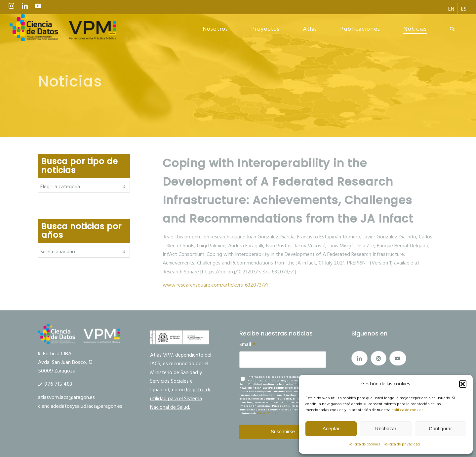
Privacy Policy (267, 413)
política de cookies (407, 410)
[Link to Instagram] (12, 8)
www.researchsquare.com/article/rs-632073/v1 (215, 285)
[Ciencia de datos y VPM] (63, 29)
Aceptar (331, 428)
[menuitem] (451, 9)
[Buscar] (452, 29)
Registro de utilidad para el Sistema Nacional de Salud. (181, 398)
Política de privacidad (402, 444)
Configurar (440, 428)
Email (247, 345)
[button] (463, 384)
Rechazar (386, 428)
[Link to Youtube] (38, 8)
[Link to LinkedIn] (25, 8)
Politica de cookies (364, 444)
